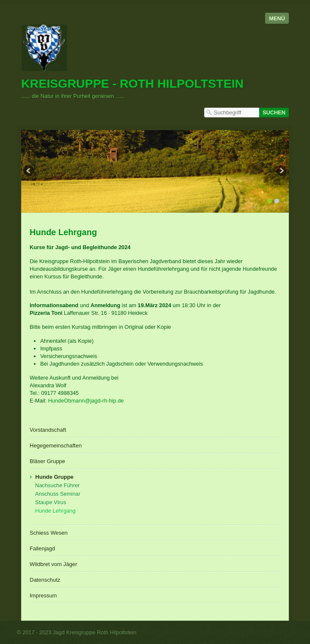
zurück (29, 172)
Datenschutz (45, 580)
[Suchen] (274, 112)
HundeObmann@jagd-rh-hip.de (86, 401)
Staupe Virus (51, 502)
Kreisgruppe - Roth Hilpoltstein (132, 83)
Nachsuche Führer (57, 485)
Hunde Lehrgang (55, 511)
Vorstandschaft (48, 430)
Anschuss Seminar (58, 494)
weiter (281, 172)
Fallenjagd (42, 548)
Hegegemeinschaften (56, 446)
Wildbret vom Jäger (53, 564)
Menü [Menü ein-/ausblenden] (277, 18)
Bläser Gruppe (47, 461)
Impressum (43, 595)
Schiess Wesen (48, 533)
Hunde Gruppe (54, 477)
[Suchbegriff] (232, 112)
